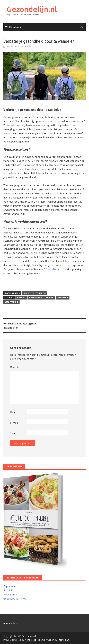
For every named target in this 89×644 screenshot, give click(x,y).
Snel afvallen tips (56, 269)
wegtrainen (11, 302)
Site (12, 433)
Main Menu (15, 27)
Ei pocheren (10, 586)
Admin (28, 46)
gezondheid (36, 298)
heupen (50, 298)
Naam (15, 412)
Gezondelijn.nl (32, 9)
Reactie (15, 367)
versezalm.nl (11, 594)
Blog (26, 293)
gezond (21, 298)
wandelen (63, 298)
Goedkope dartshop (15, 598)
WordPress (30, 640)
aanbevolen (10, 623)
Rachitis (8, 590)
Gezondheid (39, 293)
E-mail (15, 423)
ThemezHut (63, 640)
